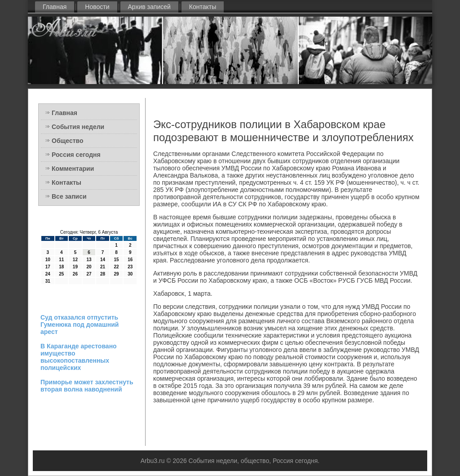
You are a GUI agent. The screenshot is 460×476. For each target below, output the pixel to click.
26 (75, 274)
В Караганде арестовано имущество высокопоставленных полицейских (79, 357)
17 (48, 267)
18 (61, 267)
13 (89, 260)
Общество (68, 141)
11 (61, 260)
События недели (78, 127)
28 (103, 274)
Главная (55, 7)
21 (103, 267)
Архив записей (149, 7)
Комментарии (73, 169)
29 (117, 274)
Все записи (69, 196)
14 (103, 260)
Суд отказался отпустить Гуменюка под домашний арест (80, 325)
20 (89, 267)
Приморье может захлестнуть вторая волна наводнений (87, 386)
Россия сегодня (76, 155)
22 (117, 267)
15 (117, 260)
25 (61, 274)
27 (89, 274)
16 (130, 260)
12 (75, 260)
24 (48, 274)
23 (130, 267)
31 (48, 281)
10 (48, 260)
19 (75, 267)
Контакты (203, 7)
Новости (97, 7)
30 (130, 274)
